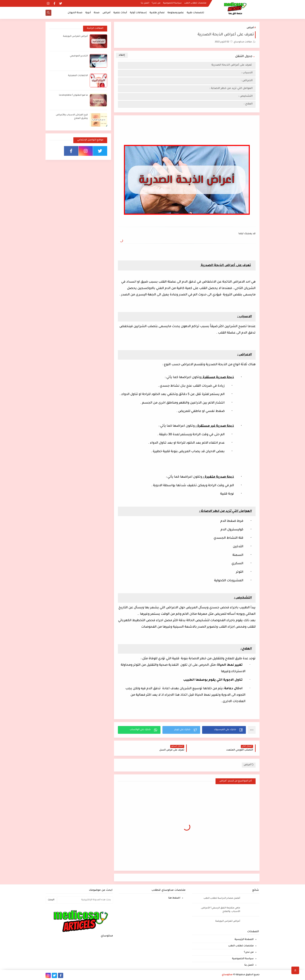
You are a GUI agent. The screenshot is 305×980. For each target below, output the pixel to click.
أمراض (106, 13)
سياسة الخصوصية (172, 3)
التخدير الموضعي (79, 56)
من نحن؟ (156, 3)
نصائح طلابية (157, 13)
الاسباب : (227, 73)
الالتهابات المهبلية (78, 76)
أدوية (88, 13)
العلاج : (248, 104)
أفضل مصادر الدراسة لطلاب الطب (222, 898)
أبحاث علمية (120, 13)
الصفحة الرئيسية (244, 940)
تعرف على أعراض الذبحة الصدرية (227, 65)
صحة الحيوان (75, 13)
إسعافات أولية (138, 13)
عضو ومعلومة (176, 13)
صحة (97, 13)
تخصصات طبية (195, 13)
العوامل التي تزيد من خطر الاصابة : (231, 88)
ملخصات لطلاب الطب (195, 3)
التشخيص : (245, 96)
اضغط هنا (174, 898)
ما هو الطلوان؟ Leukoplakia (73, 95)
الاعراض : (228, 81)
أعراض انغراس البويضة (75, 36)
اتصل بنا (145, 3)
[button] (224, 730)
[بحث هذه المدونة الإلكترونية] (85, 900)
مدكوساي (227, 975)
